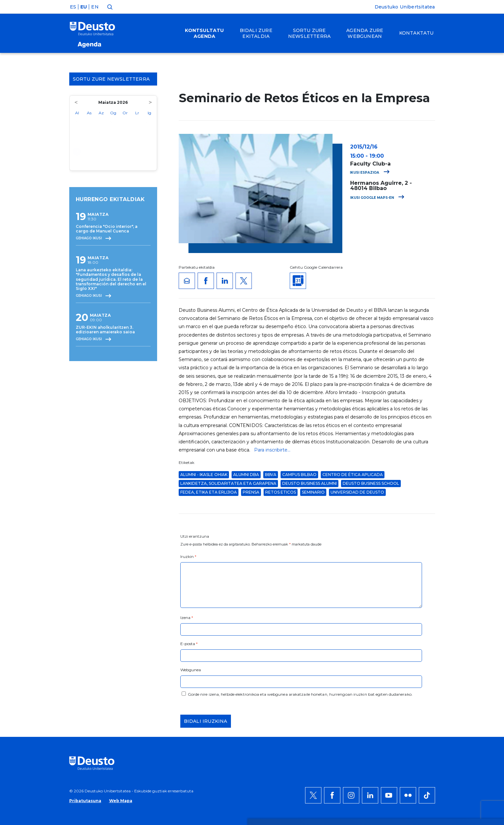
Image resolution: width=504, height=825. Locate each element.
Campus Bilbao (299, 475)
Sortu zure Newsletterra (113, 79)
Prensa (251, 492)
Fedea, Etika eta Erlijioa (209, 492)
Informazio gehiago (244, 668)
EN (95, 7)
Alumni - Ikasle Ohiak (204, 475)
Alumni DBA (246, 475)
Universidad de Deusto (357, 492)
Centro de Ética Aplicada (353, 475)
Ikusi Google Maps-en (377, 198)
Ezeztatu (413, 672)
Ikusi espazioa (370, 173)
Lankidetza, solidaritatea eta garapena (228, 483)
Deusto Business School (371, 483)
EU (84, 7)
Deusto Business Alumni (309, 483)
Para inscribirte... (272, 450)
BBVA (271, 475)
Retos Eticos (281, 492)
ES (73, 7)
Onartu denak (421, 652)
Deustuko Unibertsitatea (405, 7)
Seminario (313, 492)
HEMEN (191, 676)
